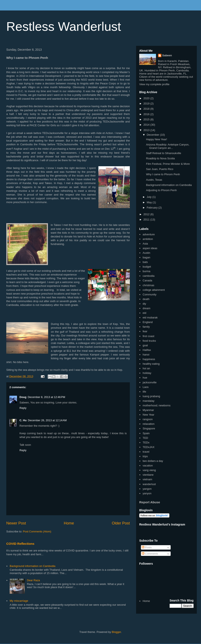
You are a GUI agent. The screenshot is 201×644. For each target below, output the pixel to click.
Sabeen (167, 55)
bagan (146, 257)
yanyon (147, 493)
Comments (150, 554)
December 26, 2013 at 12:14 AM (47, 420)
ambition (148, 239)
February (153, 208)
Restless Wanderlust (64, 26)
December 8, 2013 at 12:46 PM (46, 397)
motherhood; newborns (157, 405)
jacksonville (149, 382)
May (150, 202)
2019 (147, 104)
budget (147, 267)
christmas (148, 285)
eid (144, 313)
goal (145, 345)
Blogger (116, 632)
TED (145, 438)
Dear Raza (33, 580)
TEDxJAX (148, 447)
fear (145, 331)
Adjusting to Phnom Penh (161, 190)
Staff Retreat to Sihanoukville (163, 153)
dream (146, 308)
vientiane (148, 475)
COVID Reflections (20, 544)
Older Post (121, 523)
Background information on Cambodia (32, 566)
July (150, 197)
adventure (149, 234)
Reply (23, 408)
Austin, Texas (154, 180)
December (153, 135)
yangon (147, 489)
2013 (147, 130)
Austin (146, 253)
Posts (147, 547)
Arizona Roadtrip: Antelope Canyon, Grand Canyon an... (168, 146)
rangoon (148, 419)
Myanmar (148, 410)
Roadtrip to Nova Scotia (160, 158)
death (146, 299)
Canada (147, 280)
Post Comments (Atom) (37, 531)
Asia (145, 244)
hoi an (146, 368)
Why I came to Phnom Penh (163, 174)
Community (149, 294)
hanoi (146, 355)
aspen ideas (150, 248)
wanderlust (149, 484)
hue (145, 378)
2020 (147, 98)
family (146, 327)
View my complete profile (154, 84)
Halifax (147, 350)
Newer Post (16, 523)
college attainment (154, 290)
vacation (148, 466)
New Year (148, 415)
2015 (147, 119)
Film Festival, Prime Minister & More (168, 164)
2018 (147, 109)
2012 (147, 214)
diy (144, 304)
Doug (23, 397)
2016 (147, 114)
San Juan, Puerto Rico (160, 169)
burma (146, 271)
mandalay (148, 401)
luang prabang (151, 396)
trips (145, 456)
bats (145, 262)
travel (146, 452)
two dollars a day (153, 461)
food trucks (149, 341)
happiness (149, 359)
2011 (147, 220)
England (148, 322)
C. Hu (23, 420)
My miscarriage (19, 601)
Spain (146, 433)
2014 (147, 125)
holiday (147, 373)
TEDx (146, 442)
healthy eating (151, 364)
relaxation (148, 424)
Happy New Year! (156, 139)
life (144, 392)
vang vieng (149, 470)
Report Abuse (150, 502)
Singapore (149, 428)
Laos (146, 387)
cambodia (148, 276)
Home (69, 523)
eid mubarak (150, 317)
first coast (148, 336)
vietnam (147, 479)
